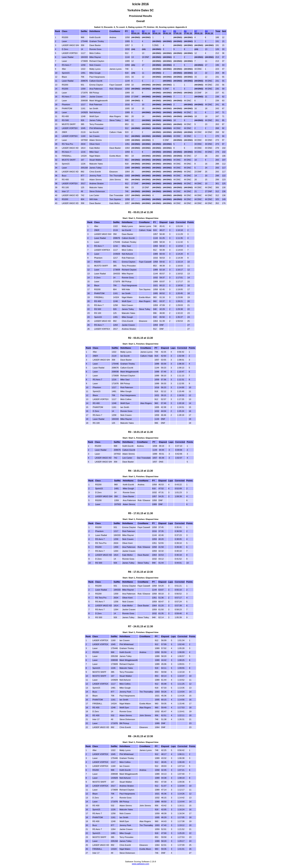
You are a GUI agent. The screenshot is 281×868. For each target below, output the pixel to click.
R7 (196, 31)
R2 (143, 31)
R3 (154, 31)
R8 (206, 31)
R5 (175, 31)
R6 (185, 31)
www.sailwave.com (141, 864)
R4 (164, 31)
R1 (133, 31)
